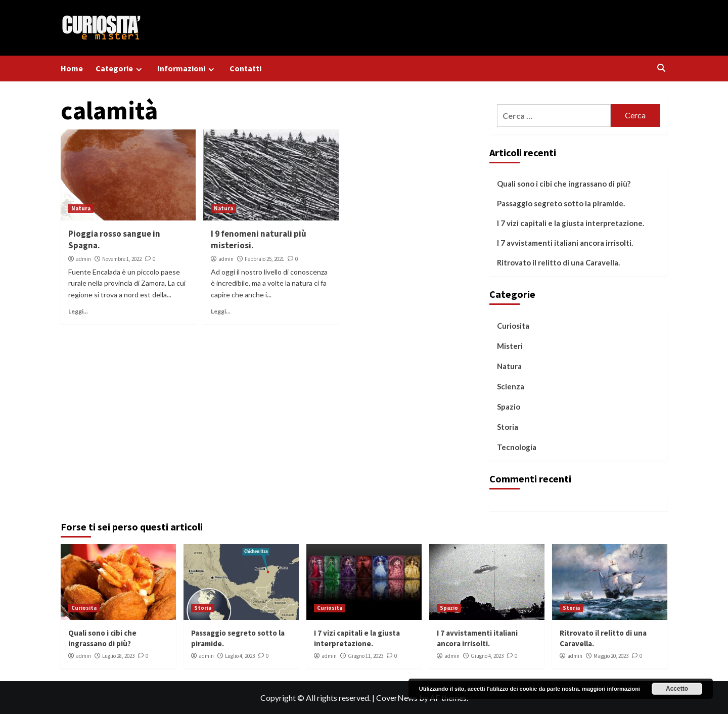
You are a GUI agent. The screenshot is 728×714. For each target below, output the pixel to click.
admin (83, 259)
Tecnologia (517, 447)
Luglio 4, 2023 (240, 656)
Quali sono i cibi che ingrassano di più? (564, 184)
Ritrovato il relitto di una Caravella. (558, 262)
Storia (508, 427)
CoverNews (397, 698)
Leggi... (78, 311)
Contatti (245, 68)
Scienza (511, 386)
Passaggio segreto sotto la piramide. (561, 203)
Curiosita (513, 326)
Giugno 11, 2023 (366, 656)
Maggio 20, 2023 (611, 656)
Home (72, 68)
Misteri (510, 346)
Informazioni (187, 69)
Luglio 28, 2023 (118, 656)
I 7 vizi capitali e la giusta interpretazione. (571, 223)
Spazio (509, 407)
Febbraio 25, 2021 (264, 259)
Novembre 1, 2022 (122, 259)
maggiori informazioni (611, 689)
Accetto (677, 689)
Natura (81, 208)
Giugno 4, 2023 (487, 656)
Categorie (120, 69)
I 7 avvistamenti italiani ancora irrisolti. (565, 243)
